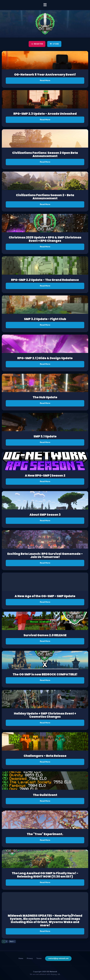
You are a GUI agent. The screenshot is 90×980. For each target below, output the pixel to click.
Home (21, 958)
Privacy (30, 958)
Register (37, 44)
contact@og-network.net (58, 958)
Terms (39, 958)
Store (54, 44)
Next (11, 941)
